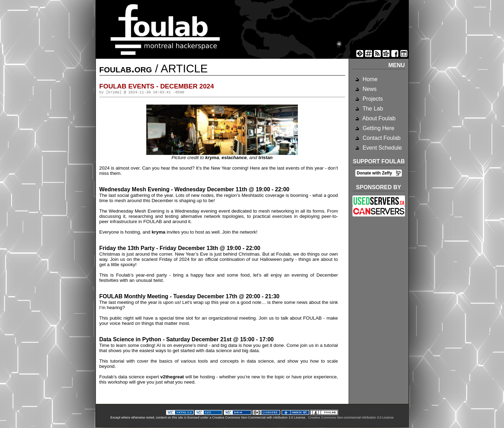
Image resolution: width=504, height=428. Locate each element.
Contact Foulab (381, 138)
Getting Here (378, 128)
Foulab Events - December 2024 (157, 86)
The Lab (372, 109)
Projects (372, 99)
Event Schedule (382, 148)
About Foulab (379, 118)
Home (369, 79)
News (369, 89)
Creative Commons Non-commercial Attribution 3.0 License (351, 418)
